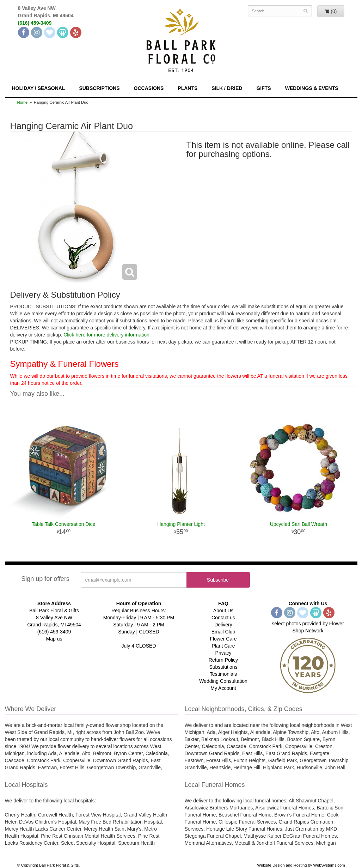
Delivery (223, 625)
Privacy (223, 653)
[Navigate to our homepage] (181, 39)
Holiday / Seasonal (39, 88)
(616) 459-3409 (35, 23)
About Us (223, 611)
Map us (54, 639)
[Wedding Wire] (63, 32)
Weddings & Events (312, 88)
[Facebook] (24, 32)
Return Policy (223, 660)
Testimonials (223, 674)
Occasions (149, 88)
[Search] (305, 11)
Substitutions (223, 667)
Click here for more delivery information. (107, 335)
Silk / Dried (227, 88)
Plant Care (223, 646)
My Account (223, 688)
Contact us (223, 618)
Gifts (263, 88)
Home (23, 102)
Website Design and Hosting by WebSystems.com (301, 865)
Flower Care (223, 639)
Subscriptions (99, 88)
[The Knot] (50, 32)
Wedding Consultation (223, 681)
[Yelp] (76, 32)
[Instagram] (37, 32)
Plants (188, 88)
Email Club (223, 632)
